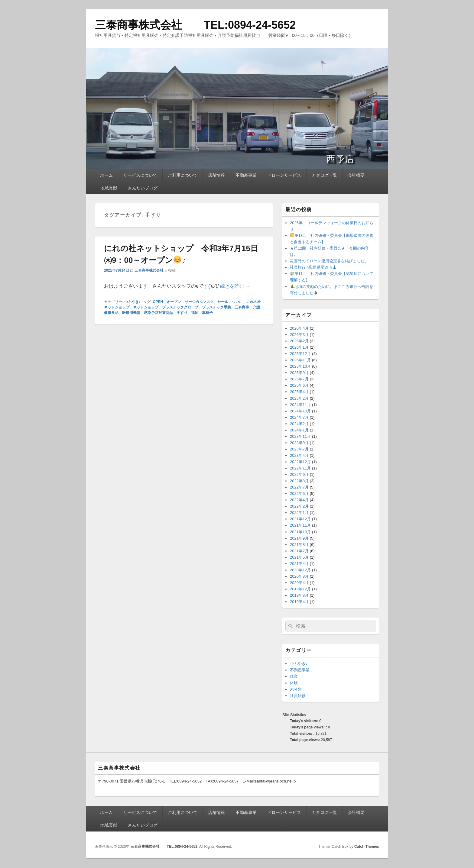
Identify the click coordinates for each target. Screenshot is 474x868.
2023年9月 (299, 443)
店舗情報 (216, 175)
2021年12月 (300, 519)
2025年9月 (299, 373)
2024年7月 (299, 417)
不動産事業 (246, 175)
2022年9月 (299, 474)
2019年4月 (299, 602)
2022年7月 (299, 487)
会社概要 (356, 175)
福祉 (195, 313)
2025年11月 (300, 360)
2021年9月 (299, 538)
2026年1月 (299, 347)
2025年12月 (300, 354)
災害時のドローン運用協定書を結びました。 (329, 261)
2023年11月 (300, 436)
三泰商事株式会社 (149, 270)
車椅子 (207, 313)
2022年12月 (300, 462)
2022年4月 (299, 500)
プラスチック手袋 (216, 307)
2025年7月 (299, 379)
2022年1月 (299, 513)
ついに (237, 302)
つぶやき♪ (132, 302)
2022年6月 (299, 494)
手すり (182, 313)
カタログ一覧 (324, 175)
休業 (294, 676)
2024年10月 (300, 411)
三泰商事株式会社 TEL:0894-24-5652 (195, 25)
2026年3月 (299, 335)
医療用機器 (131, 313)
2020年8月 (299, 576)
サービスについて (140, 175)
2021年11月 (300, 525)
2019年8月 (299, 595)
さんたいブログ (143, 188)
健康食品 (111, 313)
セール (223, 302)
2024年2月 (299, 424)
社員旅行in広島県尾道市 (313, 267)
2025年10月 (300, 366)
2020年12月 (300, 570)
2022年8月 (299, 481)
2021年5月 (299, 557)
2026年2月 (299, 341)
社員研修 (298, 696)
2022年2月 (299, 506)
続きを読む (235, 286)
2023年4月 (299, 455)
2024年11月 (300, 405)
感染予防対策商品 (158, 313)
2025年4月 (299, 392)
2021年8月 (299, 545)
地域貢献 (109, 188)
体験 (294, 683)
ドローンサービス (284, 175)
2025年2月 (299, 398)
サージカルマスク (199, 302)
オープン (174, 302)
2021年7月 (299, 551)
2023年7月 (299, 449)
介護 (256, 307)
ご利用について (183, 175)
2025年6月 (299, 385)
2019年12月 (300, 589)
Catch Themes (367, 847)
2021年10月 (300, 532)
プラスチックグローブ (180, 307)
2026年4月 (299, 328)
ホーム (106, 175)
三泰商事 (242, 307)
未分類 (296, 689)
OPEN (158, 302)
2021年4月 (299, 564)
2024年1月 (299, 430)
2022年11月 (300, 468)
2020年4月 (299, 583)
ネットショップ (146, 307)
